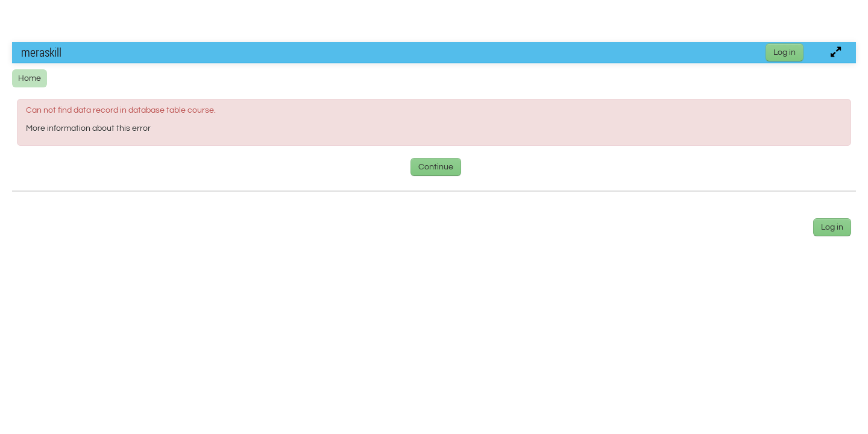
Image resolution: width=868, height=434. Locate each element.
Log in (785, 52)
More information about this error (88, 128)
